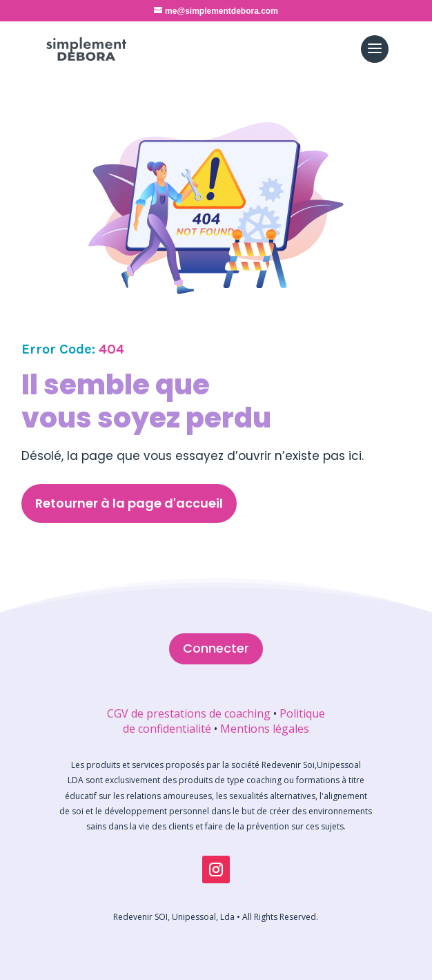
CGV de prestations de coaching (189, 713)
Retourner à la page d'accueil (129, 503)
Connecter (216, 648)
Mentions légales (265, 729)
